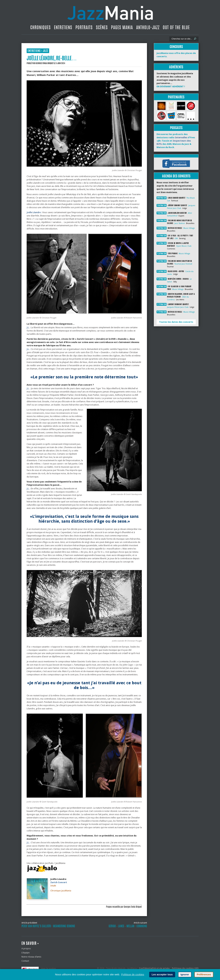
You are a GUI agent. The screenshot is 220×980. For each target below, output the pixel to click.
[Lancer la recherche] (195, 39)
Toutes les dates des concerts (176, 322)
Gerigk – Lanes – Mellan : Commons (128, 926)
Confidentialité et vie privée (154, 968)
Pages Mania (122, 27)
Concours (176, 47)
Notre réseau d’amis (31, 957)
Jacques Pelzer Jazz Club (178, 307)
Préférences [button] (204, 975)
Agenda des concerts (176, 176)
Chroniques (40, 27)
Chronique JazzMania (61, 891)
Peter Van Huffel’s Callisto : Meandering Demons (48, 926)
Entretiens (63, 27)
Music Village (189, 228)
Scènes (102, 27)
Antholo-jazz (148, 27)
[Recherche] (182, 39)
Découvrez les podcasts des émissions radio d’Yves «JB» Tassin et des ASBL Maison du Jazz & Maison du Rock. (176, 141)
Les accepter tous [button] (162, 975)
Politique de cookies (133, 974)
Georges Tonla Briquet (45, 63)
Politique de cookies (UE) (185, 968)
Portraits (84, 27)
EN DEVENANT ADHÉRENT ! (171, 86)
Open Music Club (184, 246)
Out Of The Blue (176, 27)
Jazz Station (180, 223)
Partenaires (176, 97)
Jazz (45, 51)
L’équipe (26, 953)
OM (176, 238)
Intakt (53, 886)
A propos (26, 948)
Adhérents (176, 67)
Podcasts (176, 128)
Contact (25, 961)
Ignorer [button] (185, 975)
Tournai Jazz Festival (183, 264)
